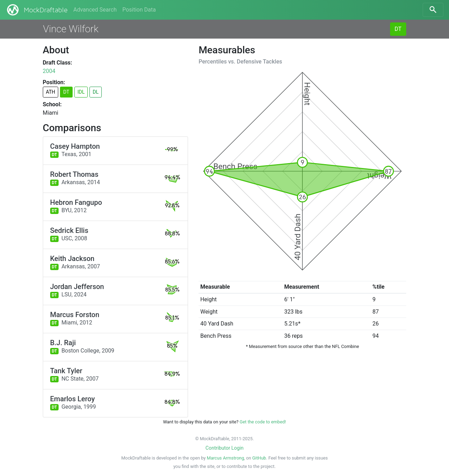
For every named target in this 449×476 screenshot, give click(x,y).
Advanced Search (95, 10)
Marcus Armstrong (226, 458)
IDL (81, 92)
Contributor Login (224, 448)
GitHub (259, 458)
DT (398, 29)
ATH (51, 92)
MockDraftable (37, 10)
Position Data (139, 10)
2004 (49, 71)
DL (96, 92)
